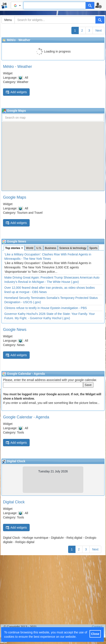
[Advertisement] (53, 590)
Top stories (14, 248)
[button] (100, 5)
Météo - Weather (18, 67)
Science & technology (73, 248)
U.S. (39, 248)
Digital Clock (14, 502)
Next (99, 30)
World (30, 248)
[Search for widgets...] (55, 20)
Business (51, 248)
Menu (8, 20)
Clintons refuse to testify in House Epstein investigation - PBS (46, 308)
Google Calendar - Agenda (26, 417)
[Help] (90, 5)
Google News (15, 330)
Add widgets (16, 92)
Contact (97, 627)
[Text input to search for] (55, 5)
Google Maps (15, 197)
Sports (93, 248)
